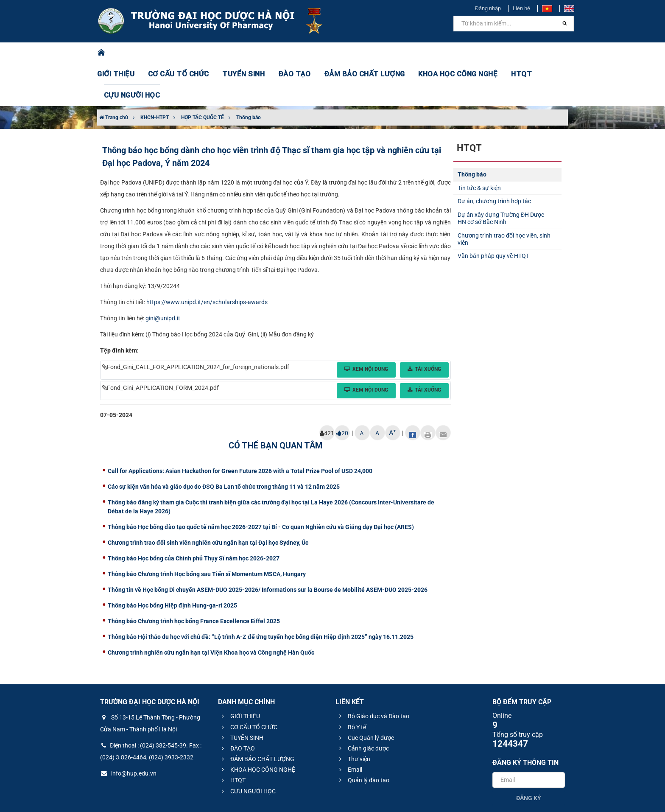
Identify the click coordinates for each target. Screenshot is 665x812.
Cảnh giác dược (363, 706)
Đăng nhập (488, 8)
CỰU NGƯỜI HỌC (532, 53)
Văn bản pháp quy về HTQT (493, 213)
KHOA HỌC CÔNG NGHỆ (428, 53)
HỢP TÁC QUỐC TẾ (203, 75)
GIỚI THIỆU (126, 53)
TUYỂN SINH (239, 53)
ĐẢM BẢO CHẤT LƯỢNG (346, 53)
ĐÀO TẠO (285, 53)
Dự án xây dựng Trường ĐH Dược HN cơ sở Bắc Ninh (501, 176)
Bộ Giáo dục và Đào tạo (373, 674)
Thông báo (249, 75)
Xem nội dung (366, 327)
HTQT (485, 53)
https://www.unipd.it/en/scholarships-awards (207, 260)
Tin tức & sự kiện (479, 146)
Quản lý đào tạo (363, 738)
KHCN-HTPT (155, 75)
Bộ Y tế (351, 685)
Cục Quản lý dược (365, 695)
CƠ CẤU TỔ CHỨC (182, 53)
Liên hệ (521, 8)
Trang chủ (114, 75)
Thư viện (353, 717)
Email (349, 727)
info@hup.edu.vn (128, 731)
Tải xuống (424, 327)
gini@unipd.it (163, 276)
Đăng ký (529, 756)
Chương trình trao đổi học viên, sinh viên (504, 197)
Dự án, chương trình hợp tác (494, 159)
